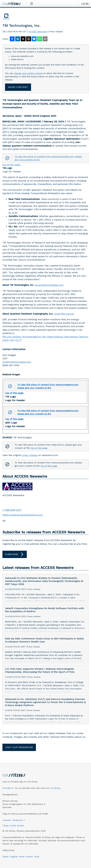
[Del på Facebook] (12, 39)
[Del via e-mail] (45, 39)
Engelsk (14, 857)
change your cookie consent (28, 73)
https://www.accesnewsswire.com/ (23, 515)
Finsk (37, 857)
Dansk (5, 857)
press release (30, 455)
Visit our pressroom (19, 747)
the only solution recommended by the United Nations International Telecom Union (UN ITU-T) (45, 338)
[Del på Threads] (29, 39)
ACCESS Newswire (38, 32)
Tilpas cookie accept (13, 825)
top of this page (11, 165)
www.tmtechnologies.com (49, 285)
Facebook (17, 820)
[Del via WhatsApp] (40, 39)
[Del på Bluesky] (34, 39)
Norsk (22, 857)
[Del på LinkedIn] (18, 39)
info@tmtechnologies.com (17, 362)
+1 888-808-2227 (12, 510)
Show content (18, 87)
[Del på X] (23, 39)
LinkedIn (7, 820)
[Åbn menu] (32, 4)
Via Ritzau (56, 788)
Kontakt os (8, 788)
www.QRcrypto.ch (64, 314)
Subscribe (15, 554)
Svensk (29, 857)
